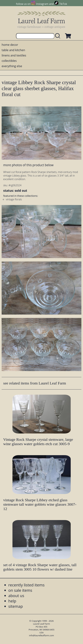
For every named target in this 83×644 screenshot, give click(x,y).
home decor (10, 45)
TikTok (63, 4)
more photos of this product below (28, 165)
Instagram (42, 4)
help (12, 601)
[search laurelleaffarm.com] (58, 36)
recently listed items (26, 585)
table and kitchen (13, 50)
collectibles (9, 61)
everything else (12, 66)
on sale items (20, 590)
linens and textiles (14, 55)
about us (16, 596)
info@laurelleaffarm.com (42, 635)
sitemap (16, 606)
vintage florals (14, 199)
